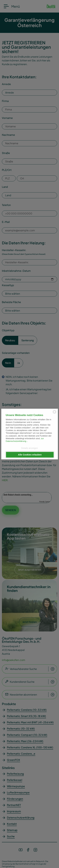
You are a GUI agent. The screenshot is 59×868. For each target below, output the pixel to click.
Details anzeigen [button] (29, 448)
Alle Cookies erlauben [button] (30, 455)
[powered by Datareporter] (55, 413)
